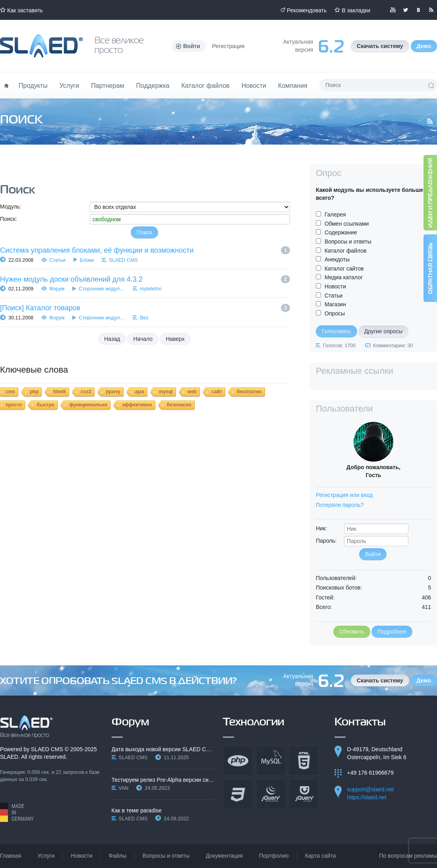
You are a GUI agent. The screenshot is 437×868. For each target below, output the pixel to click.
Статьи (57, 260)
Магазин (335, 304)
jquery (113, 392)
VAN (124, 788)
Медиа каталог (344, 277)
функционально (88, 405)
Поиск (431, 85)
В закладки (356, 10)
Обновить (352, 632)
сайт (217, 392)
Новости (254, 85)
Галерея (335, 215)
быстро (45, 405)
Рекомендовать (307, 10)
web (192, 392)
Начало (143, 339)
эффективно (137, 405)
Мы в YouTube (393, 10)
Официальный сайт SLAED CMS (41, 46)
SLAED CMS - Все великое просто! (26, 727)
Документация (224, 856)
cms (10, 392)
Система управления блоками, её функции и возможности (97, 250)
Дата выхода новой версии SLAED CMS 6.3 (163, 749)
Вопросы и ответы (348, 242)
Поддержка (153, 85)
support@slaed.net (371, 789)
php (34, 392)
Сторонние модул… (102, 289)
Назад (112, 339)
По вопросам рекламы (408, 856)
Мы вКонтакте (418, 10)
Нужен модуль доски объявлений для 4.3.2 (71, 279)
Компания (293, 85)
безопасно (179, 405)
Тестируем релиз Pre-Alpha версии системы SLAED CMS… (163, 780)
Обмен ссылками (347, 224)
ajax (140, 392)
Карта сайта (321, 856)
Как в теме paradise (137, 810)
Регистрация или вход (344, 495)
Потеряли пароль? (340, 505)
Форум (57, 289)
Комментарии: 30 (393, 346)
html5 (60, 392)
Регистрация (228, 46)
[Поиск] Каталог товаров (40, 308)
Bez (144, 318)
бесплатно (249, 392)
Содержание (341, 232)
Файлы (118, 856)
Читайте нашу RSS (431, 10)
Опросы (335, 313)
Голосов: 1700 (339, 346)
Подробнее (392, 632)
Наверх (175, 339)
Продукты (33, 85)
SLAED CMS (123, 260)
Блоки (87, 260)
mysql (166, 392)
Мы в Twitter (406, 10)
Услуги (70, 85)
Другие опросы (384, 331)
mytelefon (151, 289)
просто (14, 405)
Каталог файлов (205, 85)
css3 (86, 392)
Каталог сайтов (344, 269)
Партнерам (107, 85)
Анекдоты (337, 259)
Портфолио (274, 856)
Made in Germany (17, 812)
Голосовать (336, 331)
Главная (11, 856)
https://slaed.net (367, 797)
